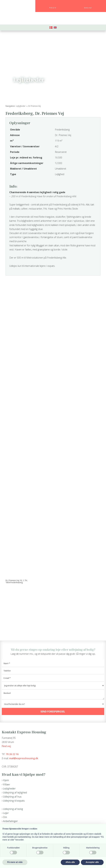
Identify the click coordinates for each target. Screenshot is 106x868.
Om (5, 817)
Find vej (6, 746)
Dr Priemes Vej (35, 106)
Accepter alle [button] (92, 862)
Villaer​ (7, 784)
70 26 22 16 (12, 754)
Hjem (6, 780)
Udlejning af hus (12, 797)
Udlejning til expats (14, 801)
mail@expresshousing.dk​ (24, 758)
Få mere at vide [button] (15, 862)
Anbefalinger (10, 821)
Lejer (6, 813)
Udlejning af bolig (13, 809)
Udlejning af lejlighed (15, 793)
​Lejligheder (9, 788)
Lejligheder (21, 106)
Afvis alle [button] (70, 862)
